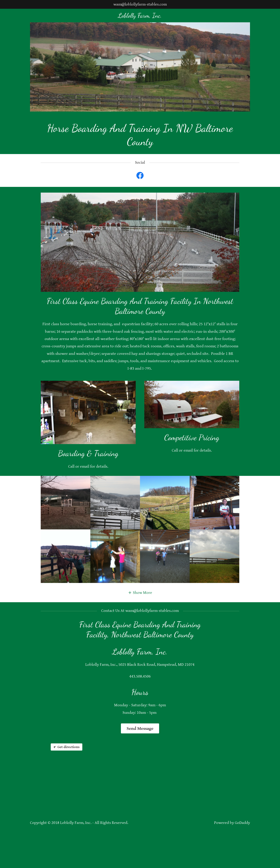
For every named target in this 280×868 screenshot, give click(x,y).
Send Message (140, 729)
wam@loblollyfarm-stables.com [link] (140, 4)
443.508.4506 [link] (140, 676)
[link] (140, 16)
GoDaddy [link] (242, 823)
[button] (140, 593)
